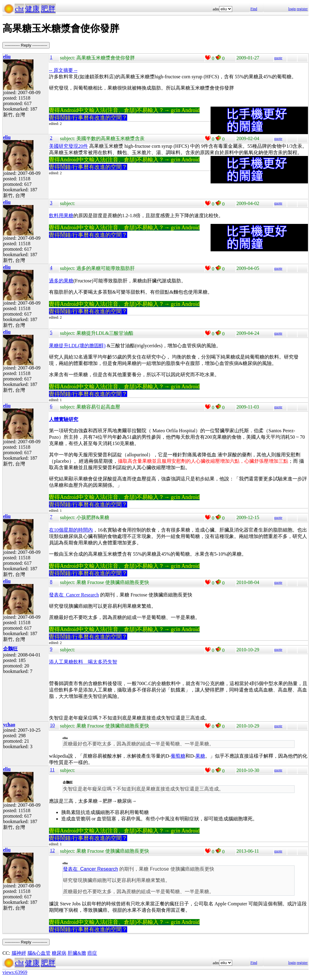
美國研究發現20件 (68, 146)
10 (52, 725)
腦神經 (19, 953)
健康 (32, 9)
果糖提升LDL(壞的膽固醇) (77, 346)
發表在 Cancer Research (74, 595)
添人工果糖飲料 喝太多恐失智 (83, 662)
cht (19, 9)
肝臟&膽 (77, 953)
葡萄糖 (178, 756)
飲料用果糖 (61, 216)
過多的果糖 (61, 281)
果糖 (200, 756)
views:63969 (15, 972)
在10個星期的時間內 (71, 530)
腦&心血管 (39, 953)
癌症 (92, 953)
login (292, 9)
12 (52, 850)
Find (254, 9)
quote (278, 58)
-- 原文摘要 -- (63, 70)
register (302, 9)
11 (52, 770)
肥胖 (48, 9)
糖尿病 (59, 953)
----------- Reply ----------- (26, 45)
